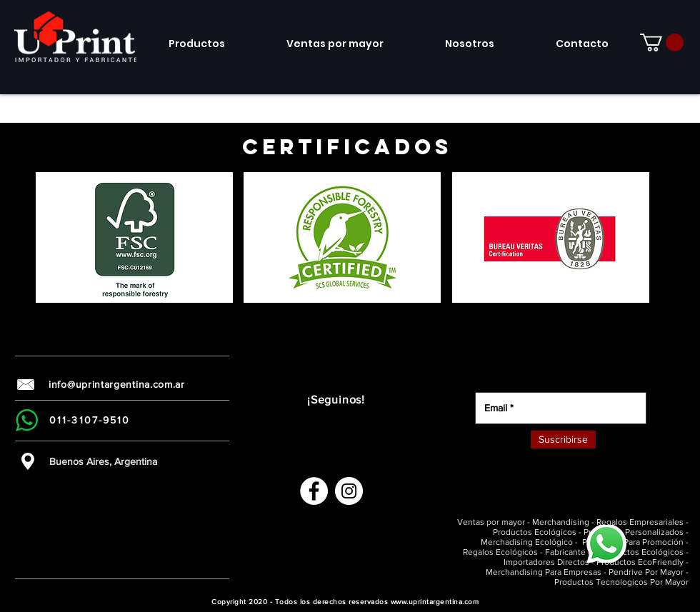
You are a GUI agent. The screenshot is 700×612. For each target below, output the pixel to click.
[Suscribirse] (563, 440)
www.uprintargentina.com (435, 602)
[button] (134, 237)
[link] (662, 42)
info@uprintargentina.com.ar (117, 384)
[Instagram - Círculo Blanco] (349, 491)
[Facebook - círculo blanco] (314, 491)
